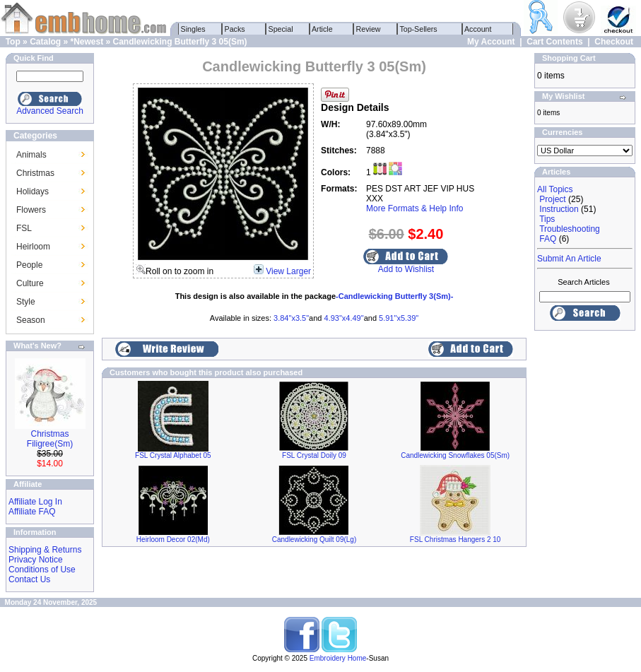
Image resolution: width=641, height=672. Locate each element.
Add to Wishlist (406, 269)
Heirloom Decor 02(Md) (173, 540)
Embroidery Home (338, 658)
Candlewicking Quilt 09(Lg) (314, 540)
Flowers (31, 210)
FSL (24, 228)
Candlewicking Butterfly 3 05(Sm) (180, 42)
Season (31, 320)
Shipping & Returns (45, 550)
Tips (547, 219)
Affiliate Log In (35, 502)
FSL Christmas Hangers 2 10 (455, 540)
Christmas (35, 173)
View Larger (288, 271)
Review (369, 29)
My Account (491, 42)
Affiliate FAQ (32, 512)
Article (323, 29)
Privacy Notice (36, 560)
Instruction (559, 209)
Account (478, 29)
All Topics (555, 189)
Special (281, 29)
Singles (193, 29)
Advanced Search (50, 111)
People (29, 265)
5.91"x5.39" (399, 318)
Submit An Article (569, 259)
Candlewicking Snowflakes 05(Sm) (455, 455)
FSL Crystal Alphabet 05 (173, 455)
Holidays (33, 191)
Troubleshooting (570, 229)
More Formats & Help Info (414, 208)
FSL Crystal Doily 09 (314, 455)
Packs (235, 29)
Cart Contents (554, 42)
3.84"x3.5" (291, 318)
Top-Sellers (419, 29)
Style (26, 302)
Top (13, 42)
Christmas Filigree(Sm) (50, 439)
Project (552, 199)
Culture (30, 283)
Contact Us (29, 579)
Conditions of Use (42, 570)
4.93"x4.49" (344, 318)
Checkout (614, 42)
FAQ (548, 239)
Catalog (45, 42)
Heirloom (33, 247)
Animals (31, 155)
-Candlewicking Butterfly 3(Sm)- (394, 296)
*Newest (87, 42)
